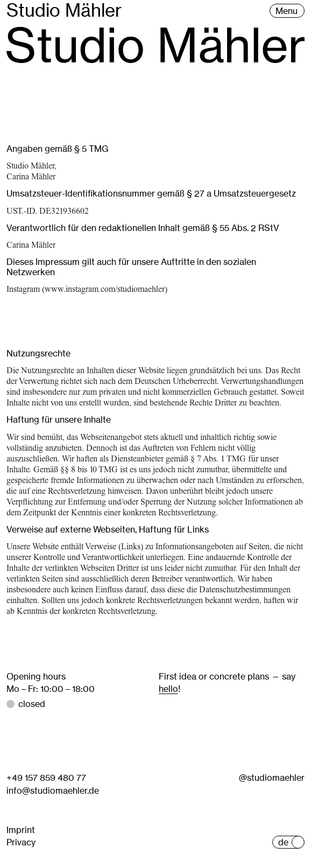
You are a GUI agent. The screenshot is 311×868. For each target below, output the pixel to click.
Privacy (21, 842)
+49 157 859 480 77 (46, 778)
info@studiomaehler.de (53, 790)
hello (168, 689)
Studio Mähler (64, 10)
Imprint (21, 830)
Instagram (23, 289)
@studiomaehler (272, 778)
